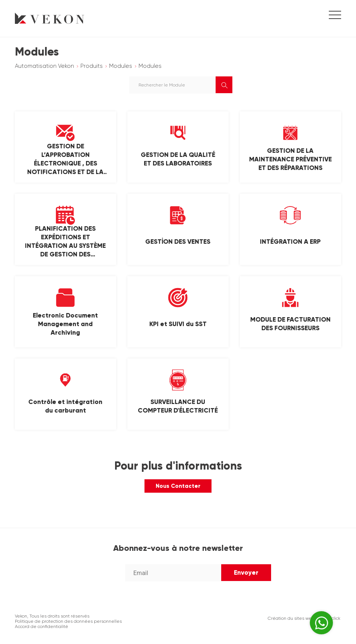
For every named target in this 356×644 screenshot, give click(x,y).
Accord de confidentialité (42, 626)
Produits (92, 66)
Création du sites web (291, 618)
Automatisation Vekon (44, 66)
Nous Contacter (178, 486)
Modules (121, 66)
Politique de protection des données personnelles (68, 621)
